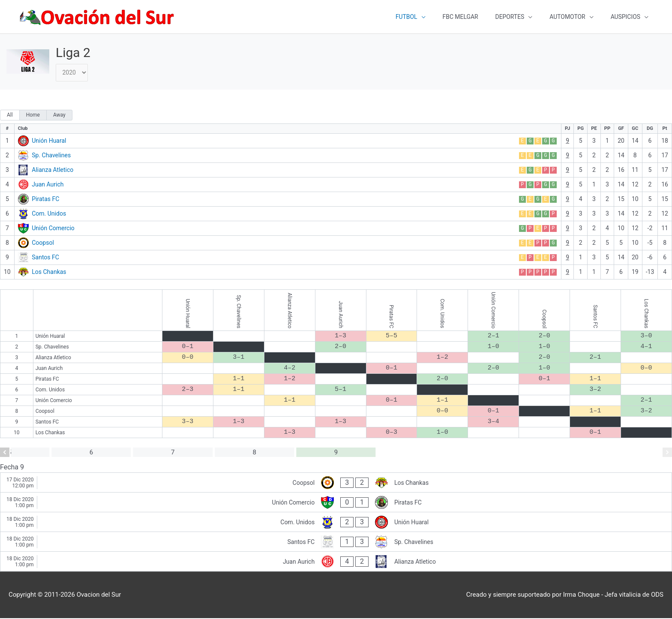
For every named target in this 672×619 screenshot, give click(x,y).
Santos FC (45, 258)
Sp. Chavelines (51, 156)
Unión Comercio (53, 229)
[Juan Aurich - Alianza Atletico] (336, 563)
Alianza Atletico (52, 171)
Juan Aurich (48, 185)
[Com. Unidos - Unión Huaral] (336, 523)
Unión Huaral (49, 141)
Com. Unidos (49, 214)
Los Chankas (49, 273)
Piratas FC (45, 200)
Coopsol (43, 243)
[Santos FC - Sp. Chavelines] (336, 543)
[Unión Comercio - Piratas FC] (336, 503)
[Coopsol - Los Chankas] (336, 484)
